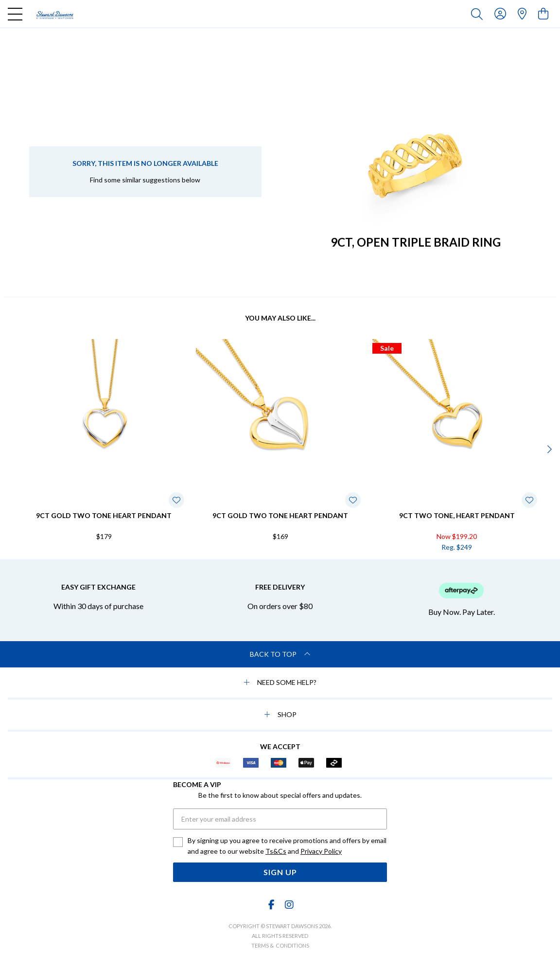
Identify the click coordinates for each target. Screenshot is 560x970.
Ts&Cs (276, 851)
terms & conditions (280, 945)
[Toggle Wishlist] (176, 500)
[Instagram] (289, 905)
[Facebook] (272, 905)
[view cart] (543, 13)
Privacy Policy (321, 851)
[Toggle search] (479, 14)
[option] (104, 448)
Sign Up (280, 872)
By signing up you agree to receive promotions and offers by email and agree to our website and (287, 846)
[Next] (548, 449)
